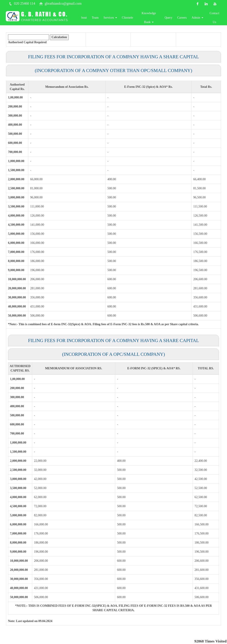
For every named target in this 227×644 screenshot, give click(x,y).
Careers (184, 19)
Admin (200, 19)
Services (118, 19)
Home (79, 19)
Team (103, 19)
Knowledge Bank (154, 19)
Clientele (136, 19)
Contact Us (216, 19)
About (91, 19)
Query (171, 19)
